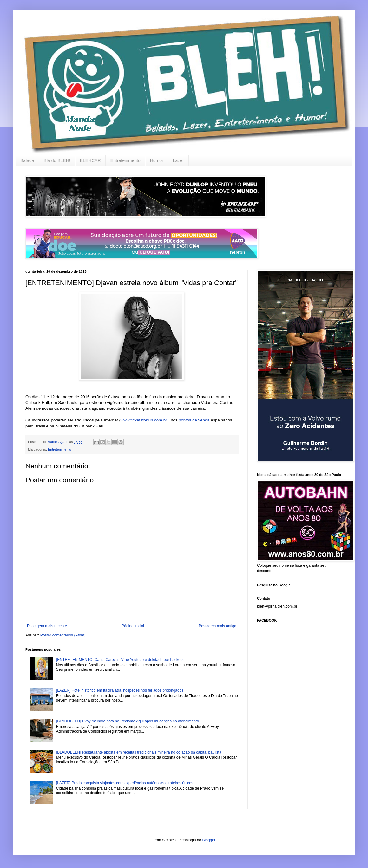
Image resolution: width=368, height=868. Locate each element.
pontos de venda (194, 420)
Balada (27, 160)
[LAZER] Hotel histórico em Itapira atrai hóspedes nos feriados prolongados (120, 690)
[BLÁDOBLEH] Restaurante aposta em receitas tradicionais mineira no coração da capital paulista (139, 752)
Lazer (178, 160)
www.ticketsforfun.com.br (144, 420)
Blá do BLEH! (57, 160)
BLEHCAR (90, 160)
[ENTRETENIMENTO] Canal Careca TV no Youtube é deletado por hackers (120, 660)
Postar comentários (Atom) (63, 635)
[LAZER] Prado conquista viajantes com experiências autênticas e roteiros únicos (125, 783)
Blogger (209, 840)
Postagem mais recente (47, 626)
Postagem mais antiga (217, 626)
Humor (157, 160)
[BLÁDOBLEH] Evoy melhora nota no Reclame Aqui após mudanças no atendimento (128, 721)
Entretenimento (125, 160)
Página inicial (133, 626)
